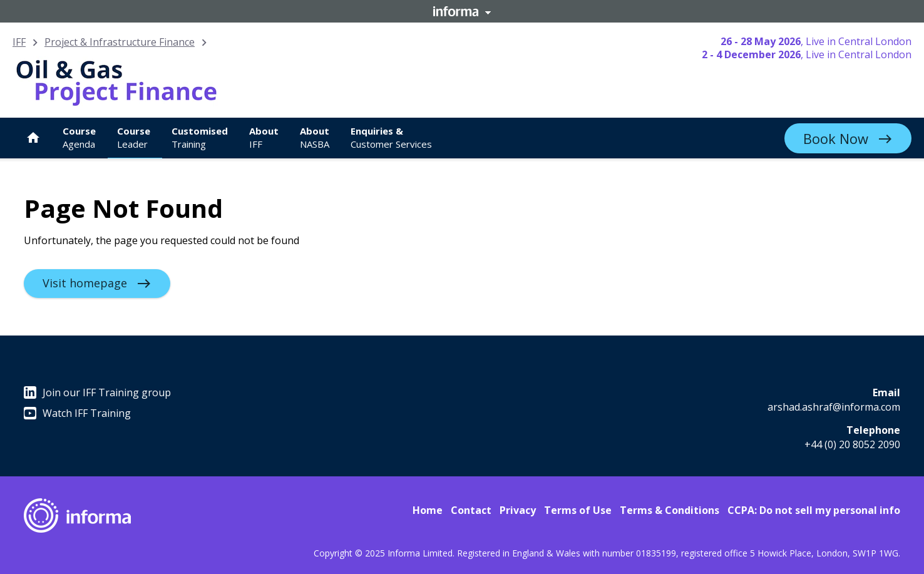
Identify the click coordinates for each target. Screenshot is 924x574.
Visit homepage (85, 283)
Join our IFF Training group (97, 392)
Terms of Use (578, 510)
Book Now (836, 138)
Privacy (518, 510)
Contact (471, 510)
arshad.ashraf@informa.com (834, 407)
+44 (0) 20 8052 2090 (852, 444)
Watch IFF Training (77, 413)
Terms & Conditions (670, 510)
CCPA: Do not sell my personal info (814, 510)
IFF (19, 42)
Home (428, 510)
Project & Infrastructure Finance (120, 42)
